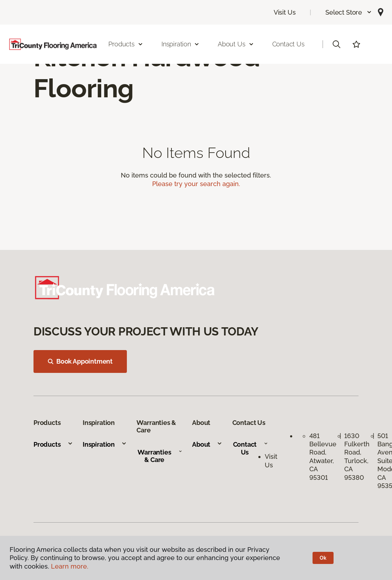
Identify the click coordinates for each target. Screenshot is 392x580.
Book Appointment (80, 361)
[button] (349, 12)
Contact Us (288, 44)
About (207, 444)
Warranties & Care (160, 456)
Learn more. (70, 566)
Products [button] (126, 44)
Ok (323, 558)
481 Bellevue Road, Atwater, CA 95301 (323, 457)
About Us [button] (236, 44)
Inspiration (105, 444)
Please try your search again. (196, 184)
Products (53, 444)
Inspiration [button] (180, 44)
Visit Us (285, 12)
